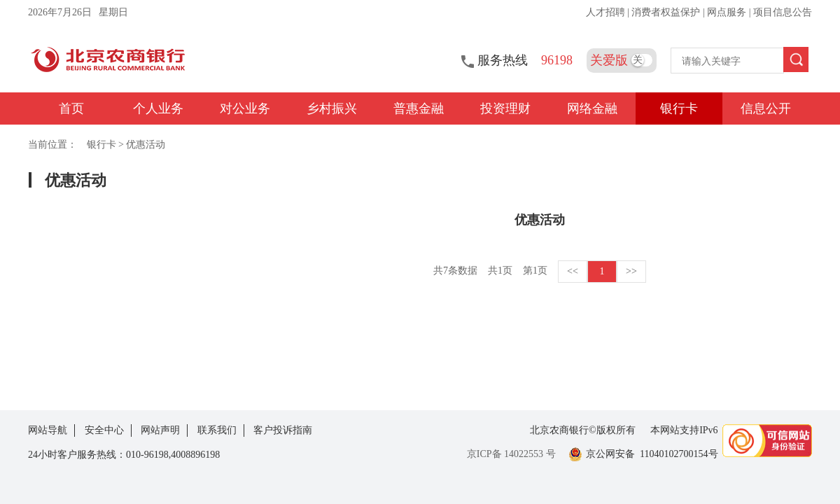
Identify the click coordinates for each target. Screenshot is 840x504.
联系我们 (217, 430)
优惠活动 (146, 145)
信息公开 (766, 108)
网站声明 (160, 430)
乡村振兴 (332, 108)
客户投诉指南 (283, 430)
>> (631, 271)
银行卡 (679, 108)
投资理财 (505, 108)
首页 (71, 108)
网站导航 (48, 430)
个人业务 (158, 108)
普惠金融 (419, 108)
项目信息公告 (783, 12)
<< (573, 271)
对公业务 (245, 108)
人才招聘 (607, 12)
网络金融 (592, 108)
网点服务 (728, 12)
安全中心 (104, 430)
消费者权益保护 (667, 12)
